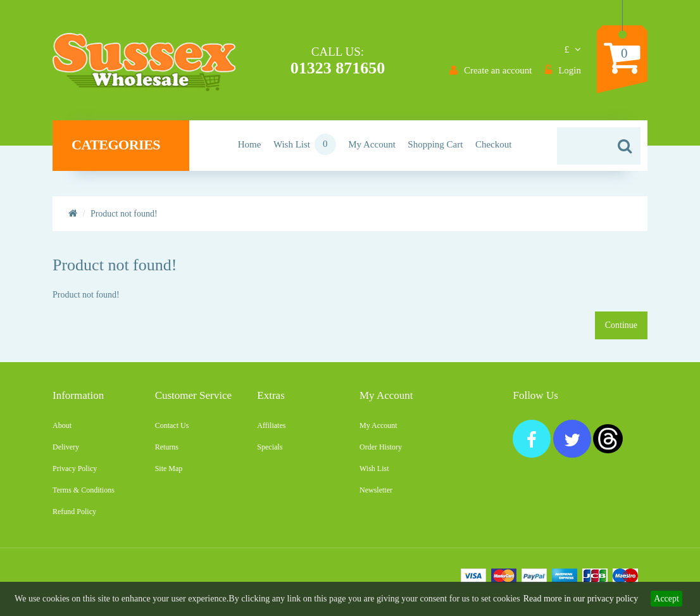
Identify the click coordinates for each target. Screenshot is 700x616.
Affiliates (271, 425)
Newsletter (376, 490)
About (62, 425)
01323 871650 (338, 68)
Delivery (66, 447)
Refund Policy (74, 512)
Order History (381, 447)
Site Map (169, 468)
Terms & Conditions (84, 490)
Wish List (374, 468)
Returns (167, 447)
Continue (621, 325)
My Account (378, 425)
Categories (125, 145)
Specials (270, 447)
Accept (666, 599)
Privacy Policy (75, 468)
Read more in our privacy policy (581, 599)
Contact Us (172, 425)
